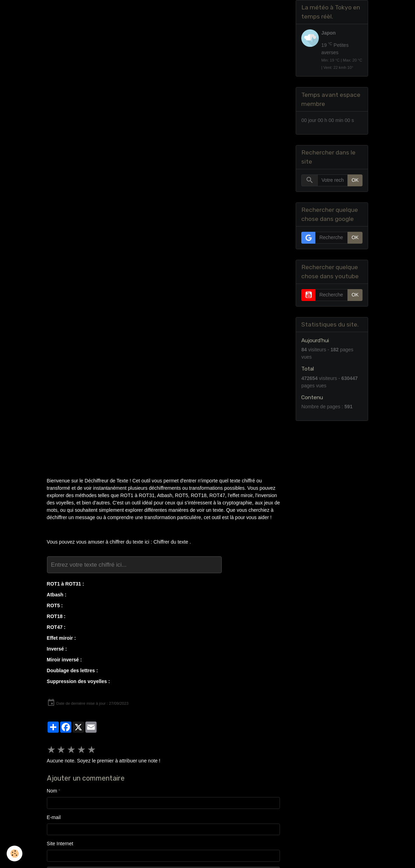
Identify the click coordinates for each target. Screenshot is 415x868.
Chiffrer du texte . (172, 542)
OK (355, 180)
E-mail (54, 817)
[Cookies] (15, 853)
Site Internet (60, 844)
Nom (52, 791)
